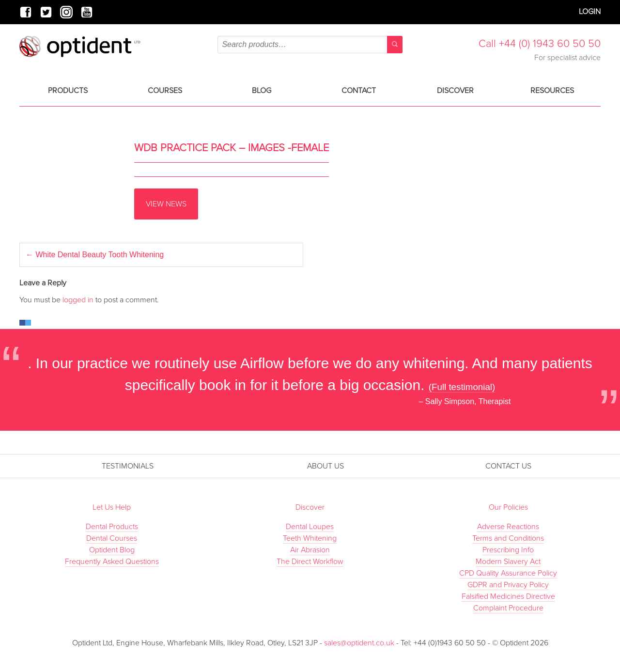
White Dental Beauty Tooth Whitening (95, 255)
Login (590, 12)
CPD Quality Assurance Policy (508, 573)
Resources (552, 91)
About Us (325, 466)
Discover (455, 91)
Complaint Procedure (508, 608)
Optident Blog (112, 550)
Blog (262, 91)
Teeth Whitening (310, 538)
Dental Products (112, 527)
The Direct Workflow (310, 562)
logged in (78, 300)
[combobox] (310, 45)
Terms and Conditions (508, 538)
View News (166, 204)
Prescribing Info (508, 550)
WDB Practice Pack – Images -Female (232, 148)
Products (68, 91)
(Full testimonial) (462, 387)
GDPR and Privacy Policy (508, 585)
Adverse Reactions (508, 527)
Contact (359, 91)
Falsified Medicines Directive (508, 596)
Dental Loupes (310, 527)
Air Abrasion (310, 550)
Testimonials (128, 466)
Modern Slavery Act (508, 562)
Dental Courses (112, 538)
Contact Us (508, 466)
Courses (165, 91)
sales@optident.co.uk (360, 643)
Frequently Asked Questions (112, 562)
